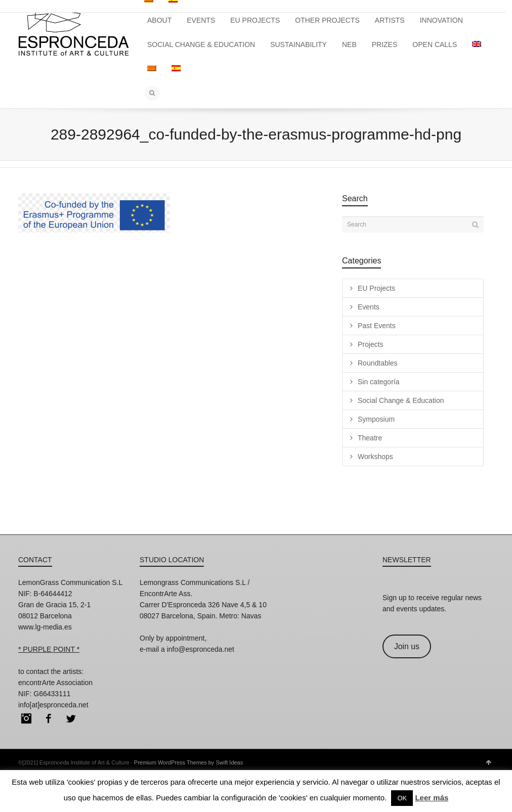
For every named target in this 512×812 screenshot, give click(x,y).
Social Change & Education (401, 400)
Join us (407, 646)
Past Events (377, 326)
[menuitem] (477, 44)
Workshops (375, 457)
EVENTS (201, 20)
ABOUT (159, 20)
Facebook (49, 718)
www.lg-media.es (45, 627)
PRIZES (385, 44)
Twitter (71, 718)
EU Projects (376, 288)
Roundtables (378, 363)
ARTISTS (390, 20)
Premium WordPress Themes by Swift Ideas (188, 762)
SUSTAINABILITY (298, 44)
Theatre (370, 438)
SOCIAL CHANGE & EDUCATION (201, 44)
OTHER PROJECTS (327, 20)
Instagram (26, 718)
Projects (371, 344)
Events (369, 307)
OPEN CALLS (435, 44)
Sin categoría (379, 382)
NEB (349, 44)
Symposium (376, 419)
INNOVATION (441, 20)
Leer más (432, 798)
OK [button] (402, 798)
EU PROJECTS (255, 20)
